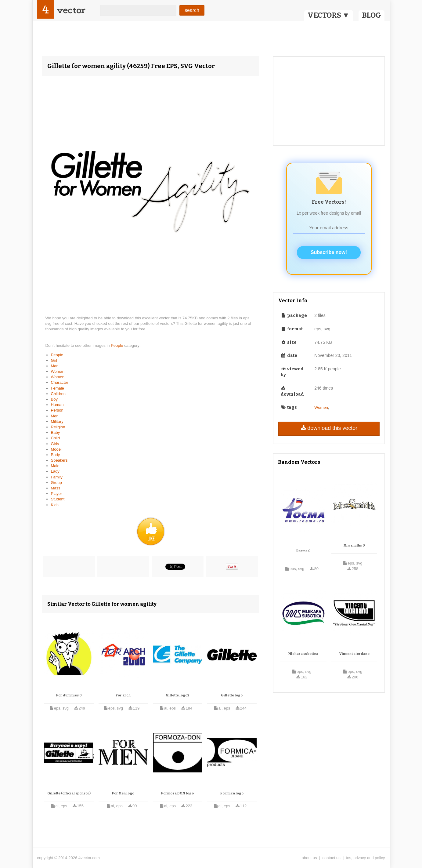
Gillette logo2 (177, 695)
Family (57, 477)
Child (56, 438)
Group (56, 483)
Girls (55, 444)
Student (58, 499)
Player (57, 494)
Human (57, 405)
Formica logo (232, 793)
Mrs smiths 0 (354, 545)
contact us (332, 858)
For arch (123, 695)
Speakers (59, 460)
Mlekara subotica (303, 654)
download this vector (329, 428)
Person (57, 410)
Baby (56, 432)
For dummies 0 (69, 695)
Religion (58, 427)
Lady (55, 471)
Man (55, 366)
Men (55, 416)
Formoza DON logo (177, 793)
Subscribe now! (329, 252)
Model (56, 449)
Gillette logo (232, 695)
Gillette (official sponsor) (69, 793)
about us (309, 858)
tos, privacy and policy (366, 858)
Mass (56, 488)
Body (56, 455)
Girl (54, 360)
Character (60, 382)
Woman (58, 371)
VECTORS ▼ (329, 15)
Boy (54, 399)
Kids (55, 505)
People (117, 345)
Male (55, 466)
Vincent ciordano (354, 654)
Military (57, 421)
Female (58, 388)
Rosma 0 (303, 551)
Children (58, 394)
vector (71, 10)
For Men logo (123, 793)
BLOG (372, 15)
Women (58, 377)
